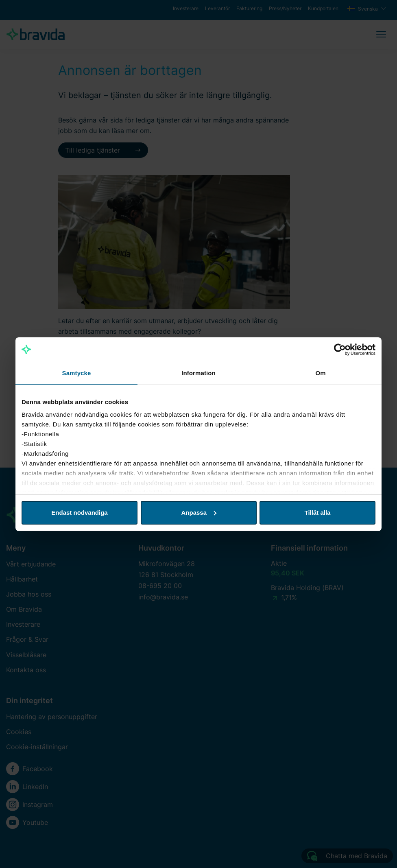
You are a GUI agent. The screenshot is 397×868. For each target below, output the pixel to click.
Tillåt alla (318, 513)
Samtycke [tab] (77, 373)
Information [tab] (198, 373)
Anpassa (199, 513)
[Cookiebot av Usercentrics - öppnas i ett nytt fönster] (340, 350)
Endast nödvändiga (79, 513)
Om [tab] (320, 373)
